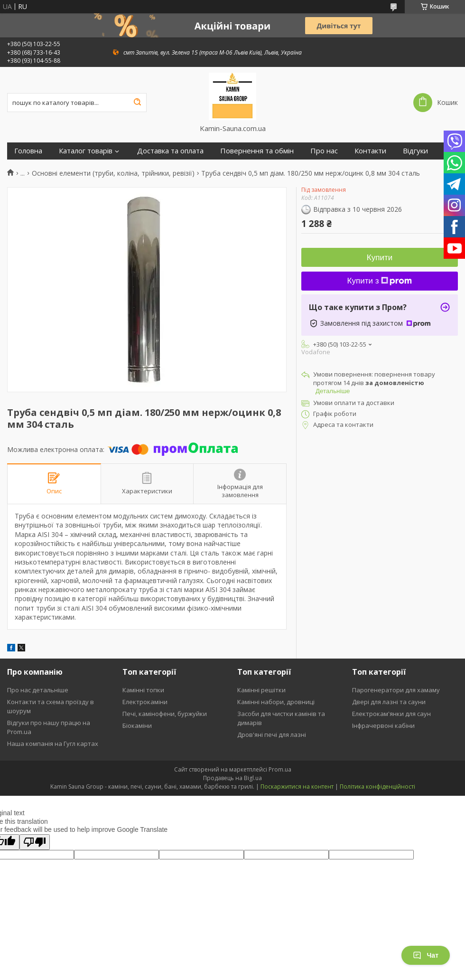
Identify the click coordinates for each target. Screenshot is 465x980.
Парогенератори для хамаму (396, 690)
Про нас (324, 151)
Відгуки (415, 151)
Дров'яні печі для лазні (272, 735)
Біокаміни (137, 726)
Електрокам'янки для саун (391, 714)
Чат (426, 955)
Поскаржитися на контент (297, 787)
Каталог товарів (86, 151)
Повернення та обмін (257, 151)
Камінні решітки (261, 690)
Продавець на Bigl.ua (232, 778)
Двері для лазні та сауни (389, 702)
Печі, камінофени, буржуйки (165, 714)
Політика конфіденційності (377, 787)
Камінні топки (143, 690)
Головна (28, 151)
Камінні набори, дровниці (276, 702)
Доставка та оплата (170, 151)
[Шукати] (137, 103)
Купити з (380, 281)
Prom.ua (280, 769)
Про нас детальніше (38, 690)
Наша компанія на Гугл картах (53, 744)
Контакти (370, 151)
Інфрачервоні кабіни (383, 726)
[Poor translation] (35, 842)
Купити (380, 258)
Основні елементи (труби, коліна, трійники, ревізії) (113, 173)
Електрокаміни (145, 702)
